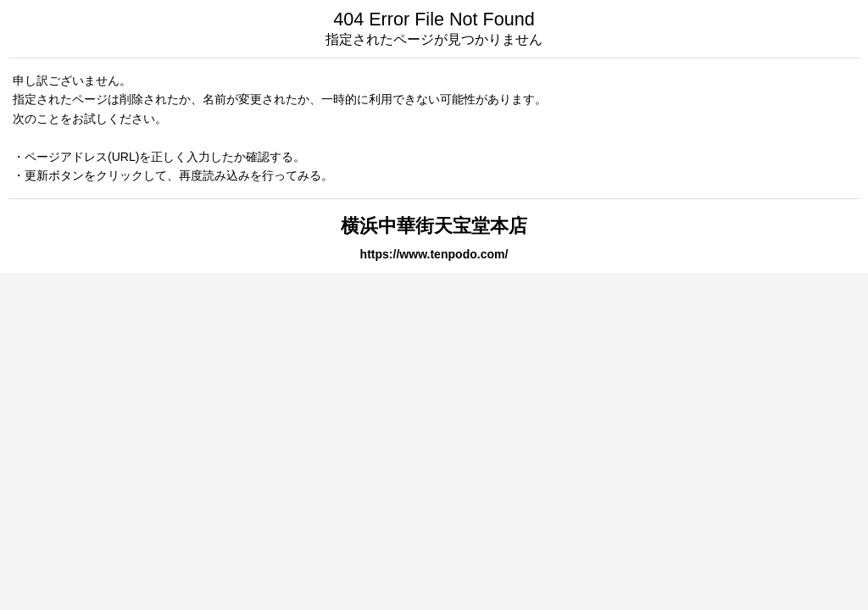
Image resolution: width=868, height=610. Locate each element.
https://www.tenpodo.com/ (434, 254)
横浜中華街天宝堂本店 (434, 226)
